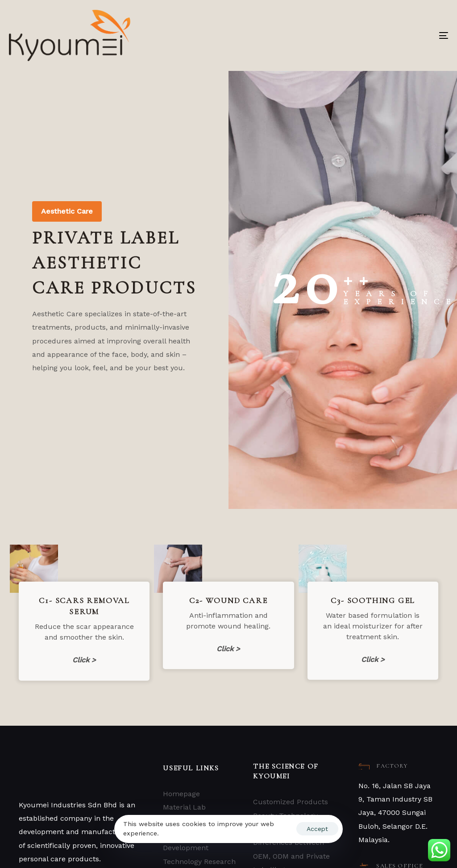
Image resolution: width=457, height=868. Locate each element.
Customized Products (291, 802)
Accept (317, 829)
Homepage (181, 794)
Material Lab (184, 807)
